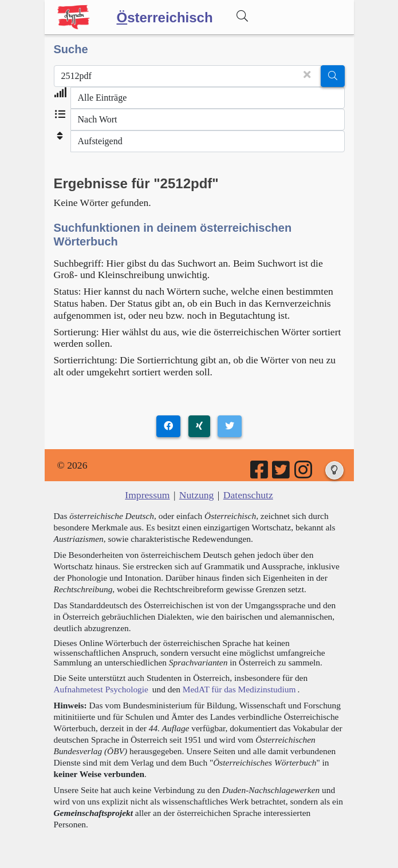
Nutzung (197, 495)
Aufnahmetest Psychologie (101, 689)
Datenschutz (248, 495)
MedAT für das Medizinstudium (239, 689)
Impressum (147, 495)
